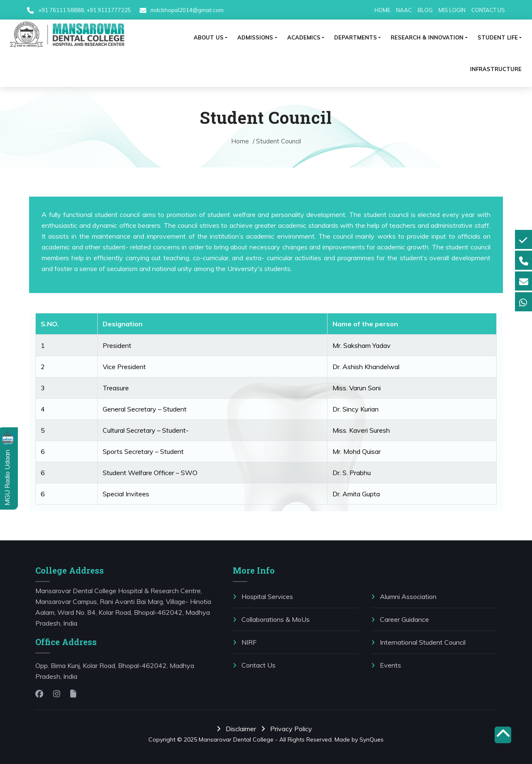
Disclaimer (238, 729)
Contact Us (254, 665)
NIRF (245, 642)
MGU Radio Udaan (7, 477)
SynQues (372, 739)
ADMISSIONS (255, 37)
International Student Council (418, 642)
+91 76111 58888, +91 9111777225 (85, 10)
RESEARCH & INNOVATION (427, 37)
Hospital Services (263, 596)
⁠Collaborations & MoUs (271, 619)
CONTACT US (488, 10)
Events (386, 665)
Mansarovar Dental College (236, 739)
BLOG (425, 10)
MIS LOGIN (452, 10)
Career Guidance (400, 619)
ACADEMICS (304, 37)
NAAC (404, 10)
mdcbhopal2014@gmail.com (186, 10)
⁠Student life (498, 37)
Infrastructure (496, 69)
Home (241, 141)
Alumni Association (404, 596)
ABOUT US (209, 37)
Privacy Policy (288, 729)
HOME (382, 10)
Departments (356, 37)
